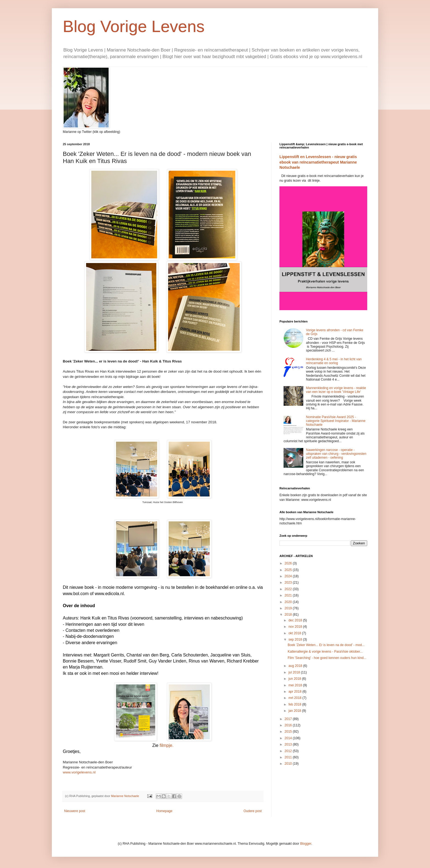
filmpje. (167, 745)
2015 (289, 732)
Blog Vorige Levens (134, 26)
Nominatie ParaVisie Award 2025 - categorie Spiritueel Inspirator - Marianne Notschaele (336, 421)
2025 (289, 570)
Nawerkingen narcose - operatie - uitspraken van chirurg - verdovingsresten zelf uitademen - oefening (336, 454)
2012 (289, 751)
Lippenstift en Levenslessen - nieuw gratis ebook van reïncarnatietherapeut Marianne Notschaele (318, 162)
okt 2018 (295, 633)
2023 (289, 583)
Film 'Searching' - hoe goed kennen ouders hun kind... (327, 658)
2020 (289, 602)
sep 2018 (296, 639)
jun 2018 (295, 679)
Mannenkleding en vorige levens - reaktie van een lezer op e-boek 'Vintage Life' (336, 390)
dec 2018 (296, 620)
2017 (289, 719)
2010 (289, 764)
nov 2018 (296, 627)
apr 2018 (295, 692)
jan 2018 (295, 711)
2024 (289, 576)
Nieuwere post (75, 811)
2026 (289, 563)
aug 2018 (296, 666)
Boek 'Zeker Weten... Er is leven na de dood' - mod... (326, 645)
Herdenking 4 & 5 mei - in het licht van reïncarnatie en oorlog (334, 361)
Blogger (306, 844)
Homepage (164, 811)
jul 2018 (295, 672)
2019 (289, 608)
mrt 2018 (295, 698)
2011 (289, 757)
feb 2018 (295, 704)
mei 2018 (296, 685)
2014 (289, 738)
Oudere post (253, 811)
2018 (289, 615)
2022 (289, 589)
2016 (289, 725)
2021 (289, 595)
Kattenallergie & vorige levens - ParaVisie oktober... (325, 652)
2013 (289, 744)
